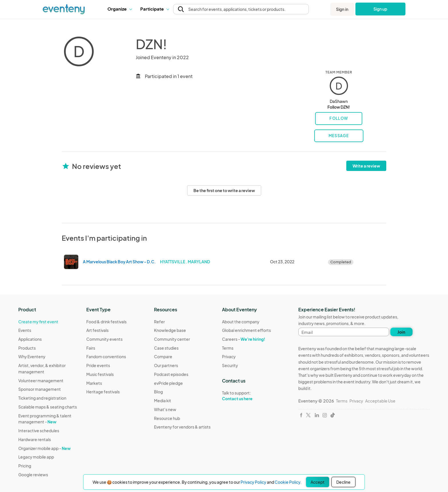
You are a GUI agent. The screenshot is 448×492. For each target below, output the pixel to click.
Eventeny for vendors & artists (182, 427)
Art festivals (97, 330)
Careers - (244, 339)
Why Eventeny (32, 356)
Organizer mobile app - (44, 448)
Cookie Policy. (288, 482)
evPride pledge (168, 383)
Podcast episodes (171, 374)
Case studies (166, 348)
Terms (228, 348)
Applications (30, 339)
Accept (318, 482)
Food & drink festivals (106, 322)
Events (25, 330)
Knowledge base (170, 330)
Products (27, 348)
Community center (172, 339)
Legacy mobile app (36, 457)
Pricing (25, 466)
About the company (241, 322)
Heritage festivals (103, 392)
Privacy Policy (253, 482)
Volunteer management (41, 381)
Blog (158, 392)
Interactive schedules (39, 431)
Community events (104, 339)
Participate (155, 9)
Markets (94, 383)
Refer (159, 322)
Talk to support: (246, 396)
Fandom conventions (106, 356)
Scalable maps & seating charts (48, 407)
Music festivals (100, 374)
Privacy (229, 356)
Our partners (166, 365)
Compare (163, 356)
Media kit (163, 401)
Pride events (98, 365)
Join (401, 332)
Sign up (380, 9)
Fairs (91, 348)
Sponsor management (40, 389)
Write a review (366, 166)
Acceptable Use (380, 401)
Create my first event (38, 322)
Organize (120, 9)
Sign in (342, 9)
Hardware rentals (35, 439)
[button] (120, 9)
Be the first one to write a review (224, 190)
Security (230, 365)
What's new (165, 409)
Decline (343, 482)
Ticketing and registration (42, 398)
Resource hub (167, 418)
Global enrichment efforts (246, 330)
